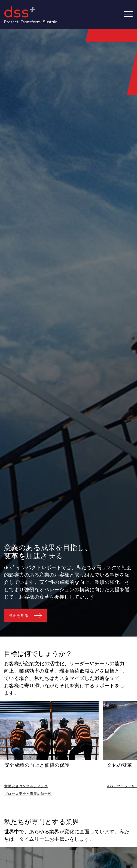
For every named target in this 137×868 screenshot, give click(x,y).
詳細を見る (19, 616)
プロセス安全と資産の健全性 (28, 794)
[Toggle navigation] (130, 15)
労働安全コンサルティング (26, 786)
